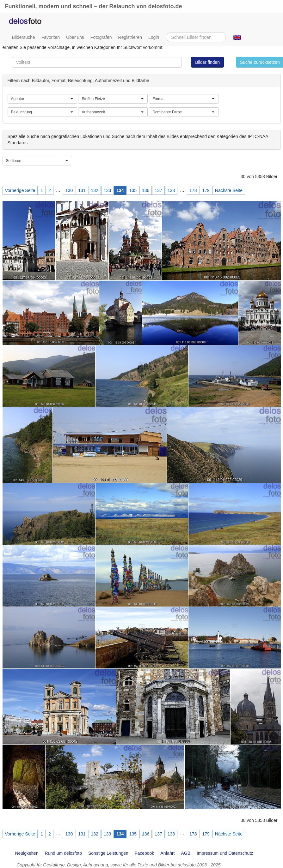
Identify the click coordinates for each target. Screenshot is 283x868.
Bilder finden (207, 62)
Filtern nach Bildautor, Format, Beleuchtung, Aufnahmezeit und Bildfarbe (78, 81)
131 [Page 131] (82, 190)
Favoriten (51, 37)
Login (154, 37)
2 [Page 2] (50, 190)
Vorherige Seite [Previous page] (20, 190)
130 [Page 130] (69, 190)
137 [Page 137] (158, 190)
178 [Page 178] (193, 190)
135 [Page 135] (133, 190)
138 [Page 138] (171, 190)
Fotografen (101, 37)
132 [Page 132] (95, 190)
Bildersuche (24, 37)
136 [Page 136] (146, 190)
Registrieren (130, 37)
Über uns (75, 37)
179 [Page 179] (206, 190)
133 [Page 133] (107, 190)
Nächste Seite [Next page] (229, 190)
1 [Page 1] (42, 190)
